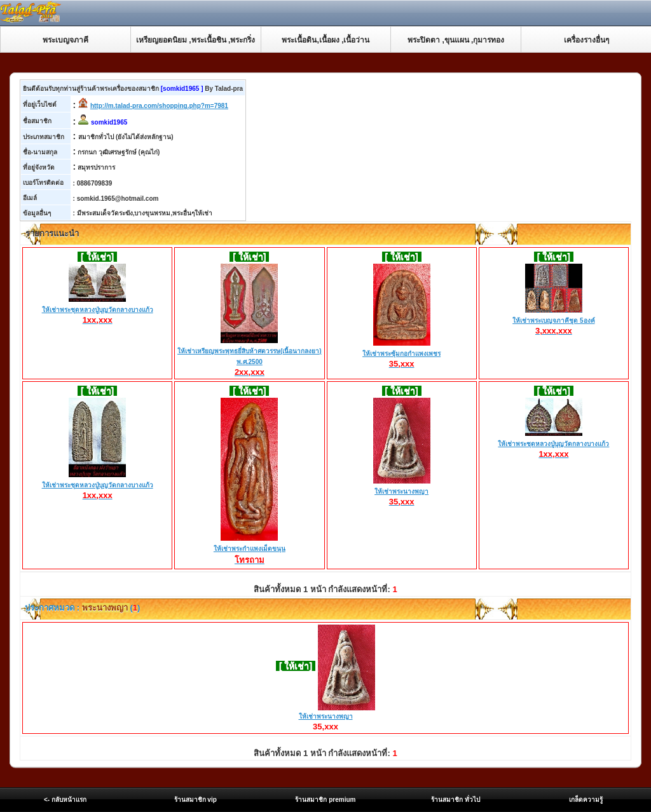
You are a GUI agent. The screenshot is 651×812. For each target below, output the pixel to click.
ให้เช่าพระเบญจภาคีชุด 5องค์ (553, 321)
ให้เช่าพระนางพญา (402, 492)
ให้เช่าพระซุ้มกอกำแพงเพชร (401, 354)
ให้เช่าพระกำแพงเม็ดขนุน (250, 550)
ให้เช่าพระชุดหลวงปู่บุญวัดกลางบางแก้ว (98, 310)
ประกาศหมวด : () (82, 608)
